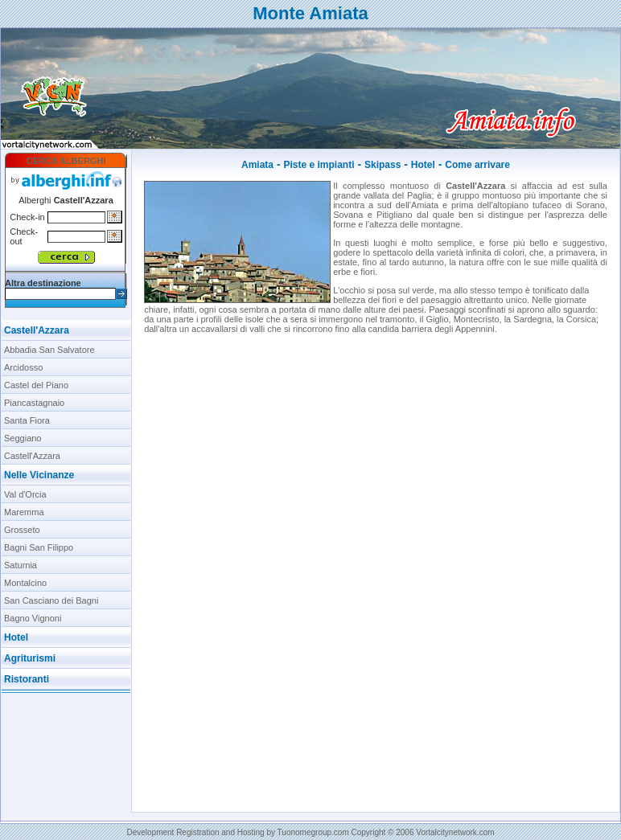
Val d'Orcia (25, 494)
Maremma (24, 512)
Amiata (257, 165)
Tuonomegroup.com (313, 832)
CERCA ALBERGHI (66, 161)
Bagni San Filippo (39, 547)
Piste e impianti (319, 165)
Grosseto (22, 530)
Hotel (423, 165)
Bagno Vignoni (33, 618)
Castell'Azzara (37, 330)
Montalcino (25, 583)
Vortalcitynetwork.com (455, 832)
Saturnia (21, 565)
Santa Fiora (27, 420)
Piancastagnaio (34, 403)
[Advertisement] (66, 753)
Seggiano (23, 438)
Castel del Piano (36, 385)
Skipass (382, 165)
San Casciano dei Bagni (51, 600)
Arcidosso (23, 367)
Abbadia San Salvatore (49, 350)
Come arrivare (477, 165)
